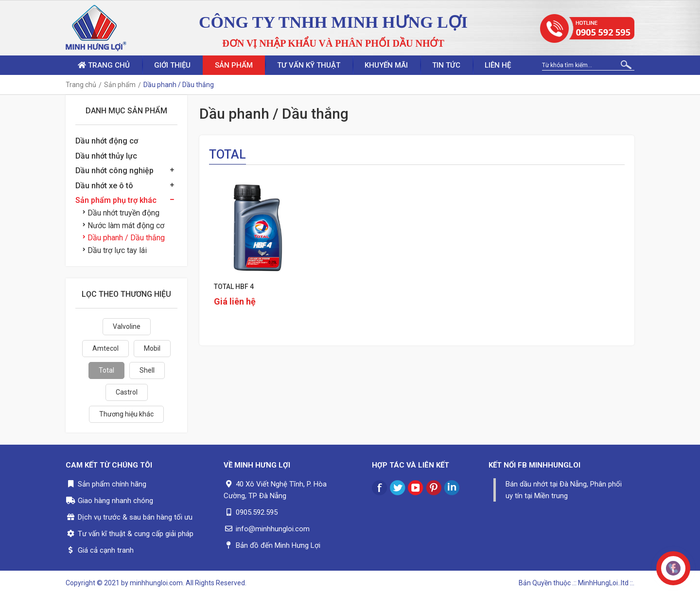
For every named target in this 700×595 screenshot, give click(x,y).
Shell (147, 370)
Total (106, 370)
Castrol (127, 392)
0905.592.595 (257, 512)
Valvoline (127, 326)
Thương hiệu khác (126, 414)
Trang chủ (104, 65)
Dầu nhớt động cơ (107, 141)
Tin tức (446, 65)
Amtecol (105, 348)
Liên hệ (498, 65)
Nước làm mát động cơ (123, 225)
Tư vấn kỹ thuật (309, 65)
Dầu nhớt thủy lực (106, 156)
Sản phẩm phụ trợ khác (116, 200)
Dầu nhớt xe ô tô (104, 186)
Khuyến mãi (386, 65)
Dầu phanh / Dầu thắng (124, 238)
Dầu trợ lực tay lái (115, 250)
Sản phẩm (234, 65)
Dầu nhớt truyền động (121, 213)
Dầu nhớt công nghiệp (114, 171)
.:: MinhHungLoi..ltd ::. (603, 583)
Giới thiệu (172, 65)
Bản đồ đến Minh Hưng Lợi (278, 545)
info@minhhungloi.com (273, 529)
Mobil (152, 348)
